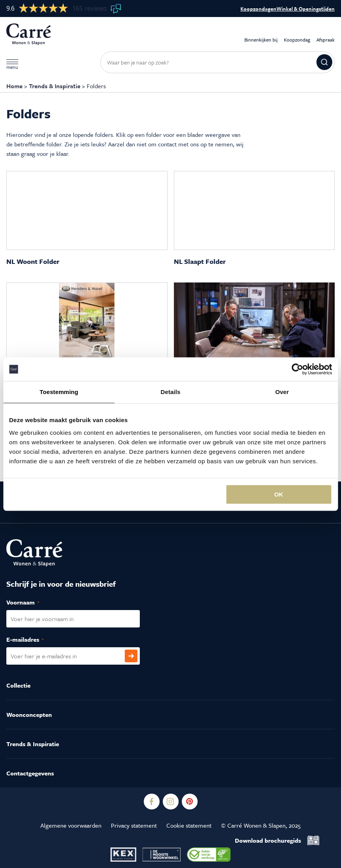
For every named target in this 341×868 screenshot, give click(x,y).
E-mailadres (33, 640)
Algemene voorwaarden (71, 825)
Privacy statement (134, 825)
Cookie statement (189, 825)
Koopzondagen (258, 9)
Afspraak (326, 34)
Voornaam (31, 603)
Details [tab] (171, 392)
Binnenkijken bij (261, 34)
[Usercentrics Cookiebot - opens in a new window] (297, 369)
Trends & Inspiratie (55, 86)
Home (14, 86)
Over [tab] (282, 392)
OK (279, 494)
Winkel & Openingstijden (306, 9)
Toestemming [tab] (59, 392)
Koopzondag (297, 34)
